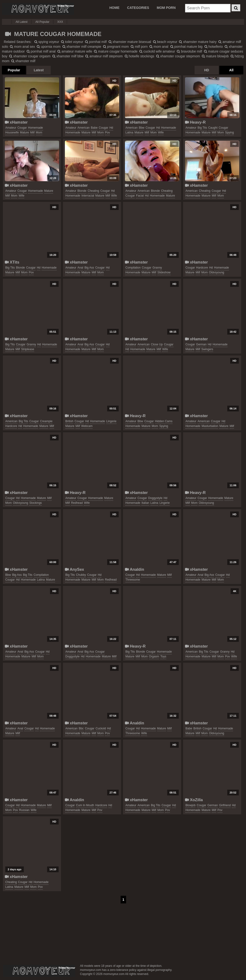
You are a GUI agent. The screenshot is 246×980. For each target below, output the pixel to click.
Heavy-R (195, 122)
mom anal (159, 47)
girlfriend (225, 805)
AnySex (74, 569)
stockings (36, 503)
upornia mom (49, 47)
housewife (12, 132)
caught (213, 128)
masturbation (210, 426)
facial (140, 196)
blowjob (191, 805)
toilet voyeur (72, 42)
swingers (207, 349)
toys (163, 656)
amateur (11, 128)
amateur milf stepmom (104, 56)
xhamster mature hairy (198, 42)
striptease (28, 349)
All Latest (22, 22)
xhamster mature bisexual (130, 42)
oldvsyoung (217, 272)
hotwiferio (214, 47)
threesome (133, 580)
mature (24, 132)
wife (161, 132)
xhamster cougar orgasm (30, 56)
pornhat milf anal (41, 51)
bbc (81, 728)
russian (24, 810)
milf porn (139, 47)
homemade (36, 128)
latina (129, 132)
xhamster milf (23, 61)
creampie (46, 421)
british (69, 421)
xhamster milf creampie (82, 47)
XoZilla (194, 800)
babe (94, 128)
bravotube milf (189, 51)
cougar (22, 128)
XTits (12, 262)
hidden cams (164, 421)
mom (39, 132)
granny (157, 268)
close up (157, 344)
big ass (89, 268)
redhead (77, 503)
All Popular (42, 22)
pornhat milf (96, 42)
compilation (133, 268)
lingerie (111, 421)
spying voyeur (47, 42)
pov (108, 132)
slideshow (164, 272)
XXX (60, 22)
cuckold (101, 728)
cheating (93, 191)
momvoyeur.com (39, 971)
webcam (87, 426)
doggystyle (155, 498)
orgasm (154, 656)
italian (145, 503)
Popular (14, 70)
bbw (142, 128)
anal (80, 268)
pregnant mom (116, 47)
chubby (81, 575)
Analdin (135, 569)
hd (111, 128)
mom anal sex (22, 47)
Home (114, 8)
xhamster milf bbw (68, 56)
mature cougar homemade (116, 51)
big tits (202, 128)
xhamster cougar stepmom (178, 56)
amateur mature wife (75, 51)
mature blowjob (215, 56)
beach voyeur (165, 42)
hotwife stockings (140, 56)
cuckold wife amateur (157, 51)
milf (32, 132)
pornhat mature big (186, 47)
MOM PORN (166, 8)
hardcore (202, 268)
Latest (39, 70)
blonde (82, 191)
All (231, 70)
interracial (88, 196)
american (83, 128)
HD (207, 70)
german (201, 344)
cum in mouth (85, 805)
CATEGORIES (138, 8)
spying (230, 132)
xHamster (16, 122)
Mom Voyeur (38, 9)
